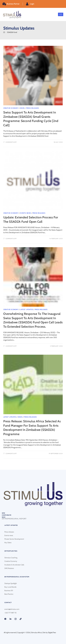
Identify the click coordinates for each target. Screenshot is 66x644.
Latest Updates (27, 309)
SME (3, 513)
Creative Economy (11, 108)
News (22, 108)
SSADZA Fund (12, 32)
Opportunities (11, 551)
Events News (25, 213)
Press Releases (32, 108)
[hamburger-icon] (61, 14)
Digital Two (52, 632)
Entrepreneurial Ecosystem (17, 577)
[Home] (4, 32)
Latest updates (11, 525)
